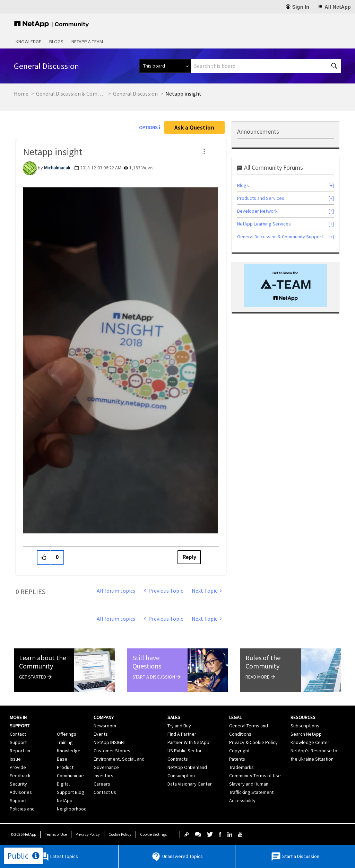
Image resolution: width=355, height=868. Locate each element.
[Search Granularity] (165, 66)
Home (21, 94)
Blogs (56, 42)
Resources (303, 717)
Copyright (239, 751)
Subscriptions (305, 726)
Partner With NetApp (188, 742)
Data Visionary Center (190, 784)
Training (65, 742)
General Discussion (135, 94)
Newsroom (105, 726)
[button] (204, 151)
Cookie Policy (120, 834)
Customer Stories (112, 751)
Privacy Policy (88, 834)
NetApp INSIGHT (110, 742)
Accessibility (242, 800)
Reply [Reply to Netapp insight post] (189, 557)
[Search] (266, 66)
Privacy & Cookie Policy (253, 742)
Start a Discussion (295, 857)
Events (101, 734)
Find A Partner (182, 734)
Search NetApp (306, 734)
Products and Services (261, 198)
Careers (102, 784)
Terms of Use (56, 834)
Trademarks (241, 767)
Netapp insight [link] (183, 94)
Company (104, 717)
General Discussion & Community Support (71, 94)
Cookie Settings (153, 834)
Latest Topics (58, 857)
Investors (103, 776)
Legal (235, 717)
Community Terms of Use (255, 776)
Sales (174, 717)
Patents (237, 759)
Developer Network (257, 211)
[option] (285, 286)
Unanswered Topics (177, 857)
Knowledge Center (310, 742)
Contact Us (105, 792)
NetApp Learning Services (264, 224)
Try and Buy (179, 726)
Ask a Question (194, 127)
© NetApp (23, 834)
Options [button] (148, 127)
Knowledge (28, 42)
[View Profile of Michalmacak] (57, 168)
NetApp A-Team (87, 42)
